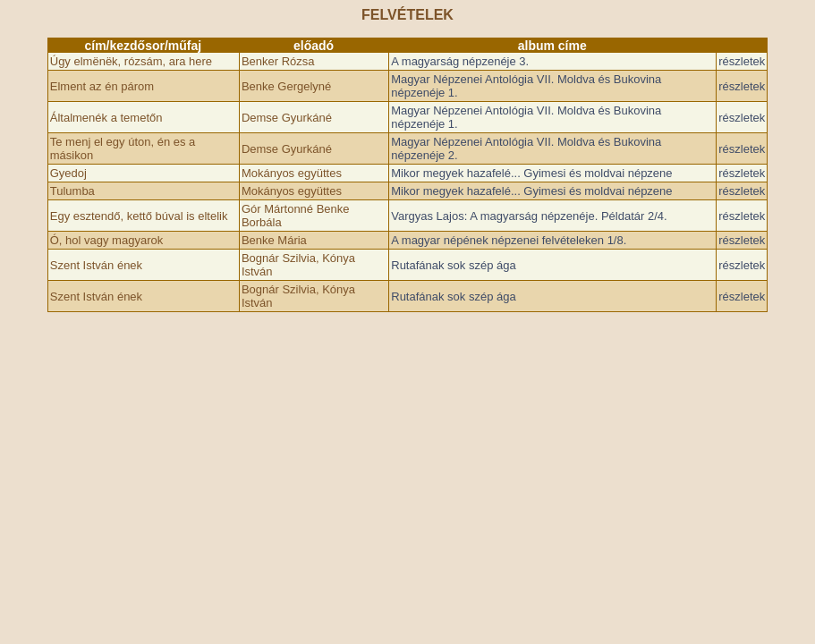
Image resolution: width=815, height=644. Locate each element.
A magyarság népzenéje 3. (460, 61)
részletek (742, 61)
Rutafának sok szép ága (453, 265)
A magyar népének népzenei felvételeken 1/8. (509, 240)
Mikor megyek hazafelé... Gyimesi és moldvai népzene (531, 173)
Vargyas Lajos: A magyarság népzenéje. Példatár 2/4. (529, 216)
